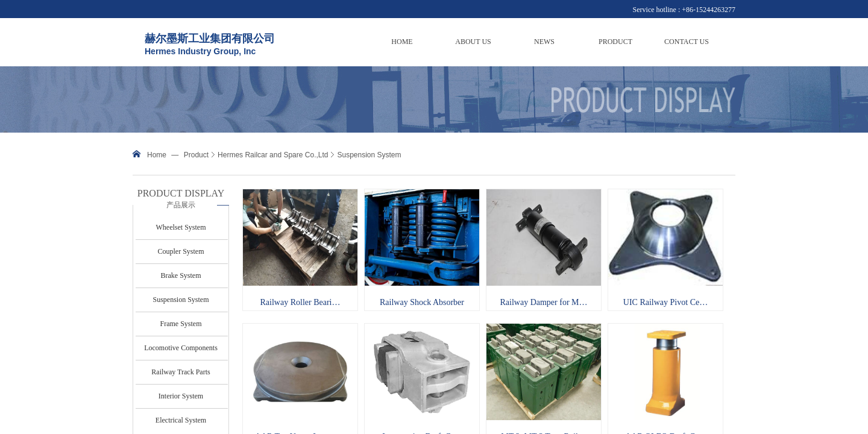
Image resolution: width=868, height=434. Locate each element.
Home (157, 155)
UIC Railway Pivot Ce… (665, 302)
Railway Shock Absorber (422, 302)
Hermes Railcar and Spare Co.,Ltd (273, 155)
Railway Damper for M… (543, 302)
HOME (402, 42)
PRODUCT (615, 42)
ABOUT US (473, 42)
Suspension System (369, 155)
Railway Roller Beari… (300, 302)
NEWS (544, 42)
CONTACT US (687, 42)
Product (196, 155)
